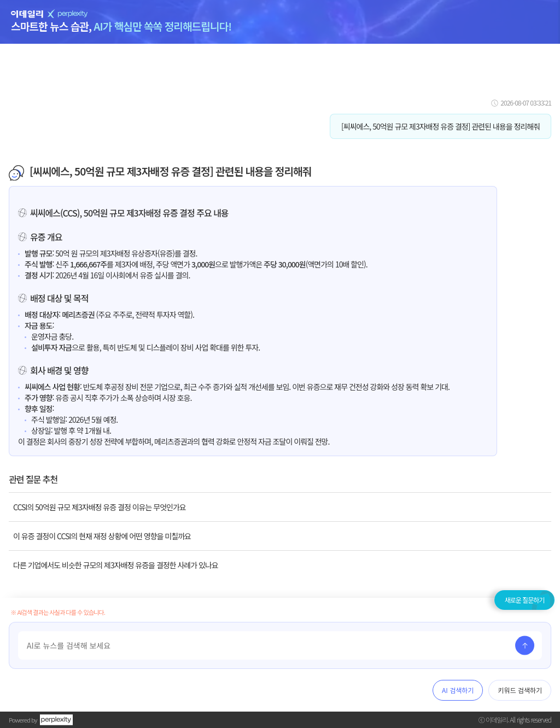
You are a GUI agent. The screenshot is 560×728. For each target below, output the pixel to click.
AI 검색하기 (458, 690)
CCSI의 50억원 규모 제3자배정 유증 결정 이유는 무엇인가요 (100, 507)
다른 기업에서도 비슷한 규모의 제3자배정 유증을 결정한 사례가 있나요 (116, 565)
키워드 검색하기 (520, 690)
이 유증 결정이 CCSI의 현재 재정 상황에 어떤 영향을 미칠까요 (102, 536)
